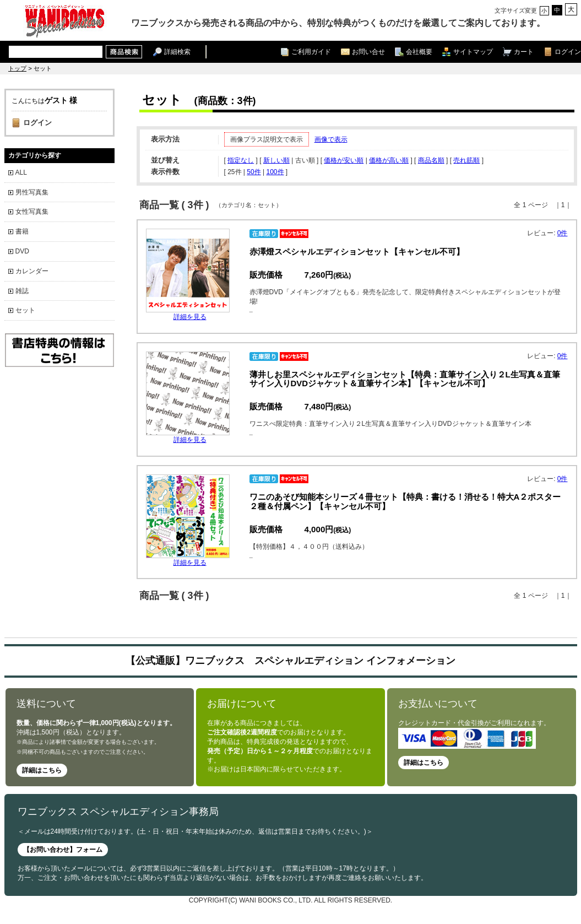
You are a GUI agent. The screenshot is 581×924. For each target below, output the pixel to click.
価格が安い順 (344, 160)
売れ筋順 (466, 160)
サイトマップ (473, 52)
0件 (563, 233)
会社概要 (419, 52)
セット (25, 310)
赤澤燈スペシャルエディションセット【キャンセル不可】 (357, 252)
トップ (17, 68)
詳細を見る (190, 317)
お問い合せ (368, 52)
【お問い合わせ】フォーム (63, 850)
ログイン (568, 52)
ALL (21, 172)
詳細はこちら (42, 770)
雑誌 (22, 291)
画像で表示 (331, 139)
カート (524, 52)
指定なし (241, 160)
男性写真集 (32, 192)
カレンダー (32, 271)
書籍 (22, 231)
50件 (254, 172)
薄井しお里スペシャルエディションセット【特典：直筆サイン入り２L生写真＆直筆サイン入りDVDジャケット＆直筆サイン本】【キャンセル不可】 (405, 379)
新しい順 (276, 160)
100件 (275, 172)
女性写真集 (32, 212)
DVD (22, 251)
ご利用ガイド (311, 52)
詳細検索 (177, 52)
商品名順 (431, 160)
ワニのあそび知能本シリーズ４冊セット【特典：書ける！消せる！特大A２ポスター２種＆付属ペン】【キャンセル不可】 (405, 501)
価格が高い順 (389, 160)
